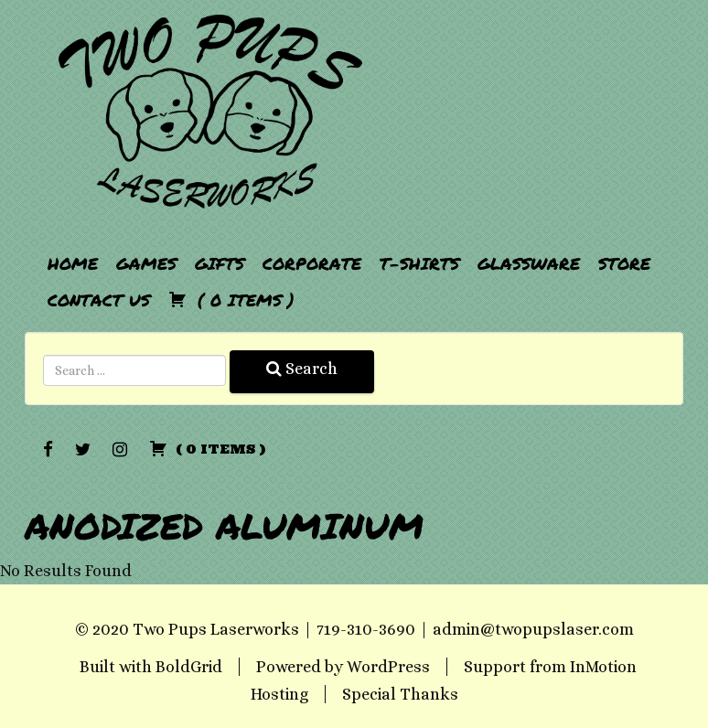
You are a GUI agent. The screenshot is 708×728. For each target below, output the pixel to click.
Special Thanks (400, 694)
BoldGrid (189, 667)
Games (146, 263)
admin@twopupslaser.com (533, 629)
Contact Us (99, 300)
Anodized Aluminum (224, 525)
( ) (231, 300)
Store (624, 263)
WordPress (388, 667)
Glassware (529, 263)
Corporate (312, 263)
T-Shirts (419, 263)
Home (73, 263)
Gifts (220, 263)
